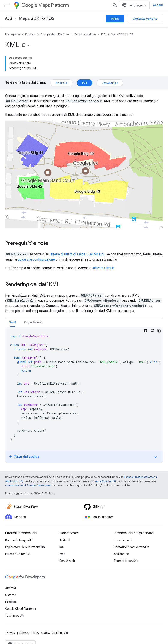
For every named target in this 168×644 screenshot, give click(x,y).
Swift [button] (13, 322)
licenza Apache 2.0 (104, 481)
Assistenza (121, 554)
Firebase (11, 602)
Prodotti (30, 34)
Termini (10, 633)
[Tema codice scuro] (145, 331)
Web (62, 554)
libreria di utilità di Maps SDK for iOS (77, 254)
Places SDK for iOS (18, 554)
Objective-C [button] (33, 322)
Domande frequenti (18, 540)
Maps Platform (45, 5)
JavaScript (110, 83)
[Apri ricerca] (115, 5)
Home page (12, 34)
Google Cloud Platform (20, 609)
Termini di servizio (126, 561)
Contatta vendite (145, 19)
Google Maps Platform (55, 34)
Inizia (115, 19)
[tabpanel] (84, 395)
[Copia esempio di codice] (159, 331)
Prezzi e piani (123, 540)
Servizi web (67, 561)
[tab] (13, 322)
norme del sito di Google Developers (28, 485)
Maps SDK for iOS (37, 19)
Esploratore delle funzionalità (25, 547)
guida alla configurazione (36, 259)
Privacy (24, 633)
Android (61, 83)
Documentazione (85, 34)
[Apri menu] (7, 5)
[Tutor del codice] (152, 331)
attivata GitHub (103, 268)
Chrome (11, 595)
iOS (9, 19)
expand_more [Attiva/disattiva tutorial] (155, 457)
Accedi (158, 5)
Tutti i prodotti (15, 616)
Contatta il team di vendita (132, 547)
